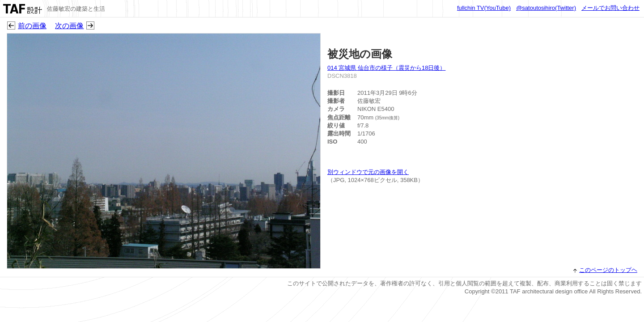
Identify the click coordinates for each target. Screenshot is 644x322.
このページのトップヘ (608, 270)
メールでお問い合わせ (610, 8)
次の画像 (69, 26)
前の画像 (32, 26)
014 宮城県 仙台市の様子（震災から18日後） (386, 68)
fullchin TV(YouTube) (484, 8)
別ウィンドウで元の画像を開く (368, 172)
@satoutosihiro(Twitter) (546, 8)
